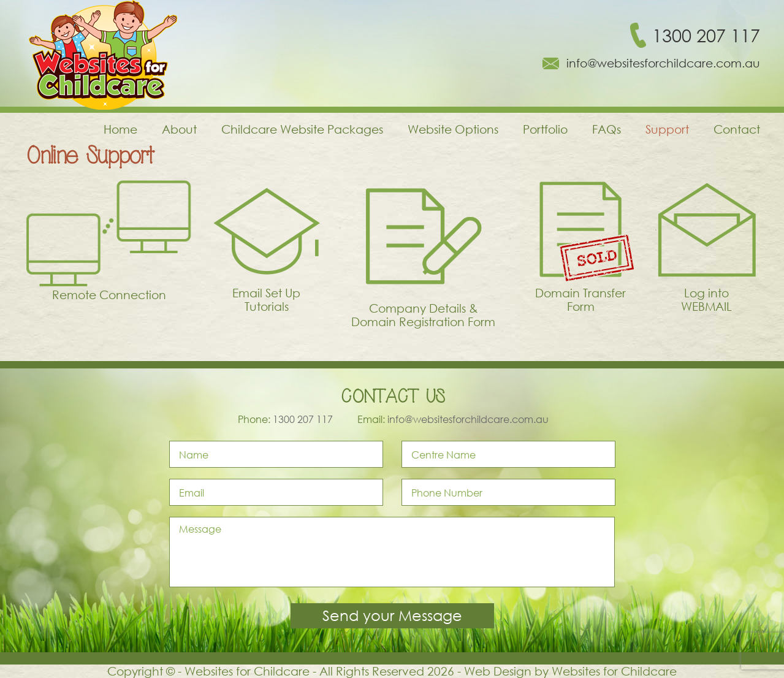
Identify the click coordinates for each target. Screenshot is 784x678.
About (179, 129)
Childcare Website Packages (302, 129)
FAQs (607, 129)
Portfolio (545, 129)
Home (120, 129)
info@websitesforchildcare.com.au (663, 63)
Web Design (498, 671)
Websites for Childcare (614, 671)
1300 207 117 (706, 35)
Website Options (453, 129)
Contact (737, 129)
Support (667, 129)
